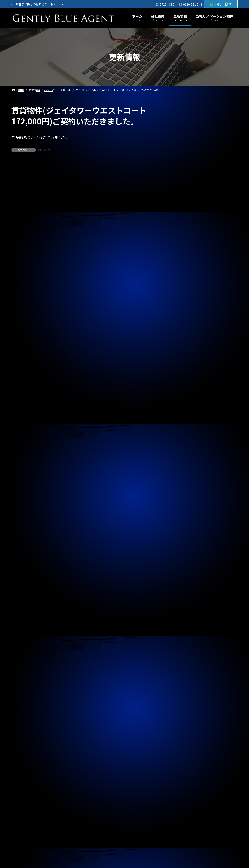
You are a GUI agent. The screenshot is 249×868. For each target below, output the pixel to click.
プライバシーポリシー (34, 846)
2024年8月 (186, 647)
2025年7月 (186, 538)
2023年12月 (187, 726)
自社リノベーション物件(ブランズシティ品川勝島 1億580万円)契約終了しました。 (206, 269)
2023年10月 (187, 745)
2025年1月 (186, 597)
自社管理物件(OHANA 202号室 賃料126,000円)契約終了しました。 (205, 294)
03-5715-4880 (165, 4)
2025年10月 (187, 508)
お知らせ (44, 150)
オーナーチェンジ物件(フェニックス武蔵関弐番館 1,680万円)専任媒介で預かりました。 (206, 319)
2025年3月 (186, 577)
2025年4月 (186, 568)
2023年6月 (186, 785)
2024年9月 (186, 637)
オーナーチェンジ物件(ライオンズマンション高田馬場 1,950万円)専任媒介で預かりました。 (206, 172)
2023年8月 (186, 765)
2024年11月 (187, 617)
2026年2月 (186, 469)
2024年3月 (186, 696)
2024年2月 (186, 706)
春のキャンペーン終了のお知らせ (200, 246)
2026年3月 (186, 459)
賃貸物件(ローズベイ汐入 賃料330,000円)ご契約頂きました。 (205, 372)
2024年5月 (186, 676)
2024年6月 (186, 666)
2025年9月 (186, 518)
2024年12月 (187, 607)
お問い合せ (221, 4)
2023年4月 (186, 805)
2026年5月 (186, 439)
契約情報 (185, 416)
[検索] (231, 110)
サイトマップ (73, 846)
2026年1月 (186, 479)
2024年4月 (186, 686)
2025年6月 (186, 548)
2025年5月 (186, 558)
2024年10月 (187, 627)
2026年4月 (186, 449)
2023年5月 (186, 795)
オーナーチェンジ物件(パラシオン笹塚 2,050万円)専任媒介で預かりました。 (206, 199)
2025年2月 (186, 587)
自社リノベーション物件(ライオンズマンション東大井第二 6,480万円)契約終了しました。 (206, 144)
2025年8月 (186, 528)
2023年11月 (187, 735)
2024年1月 (186, 716)
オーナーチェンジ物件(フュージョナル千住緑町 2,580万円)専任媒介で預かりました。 (206, 347)
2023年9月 (186, 755)
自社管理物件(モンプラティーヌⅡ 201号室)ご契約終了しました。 (205, 225)
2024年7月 (186, 656)
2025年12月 (187, 489)
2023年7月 (186, 775)
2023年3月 (186, 814)
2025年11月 (187, 498)
